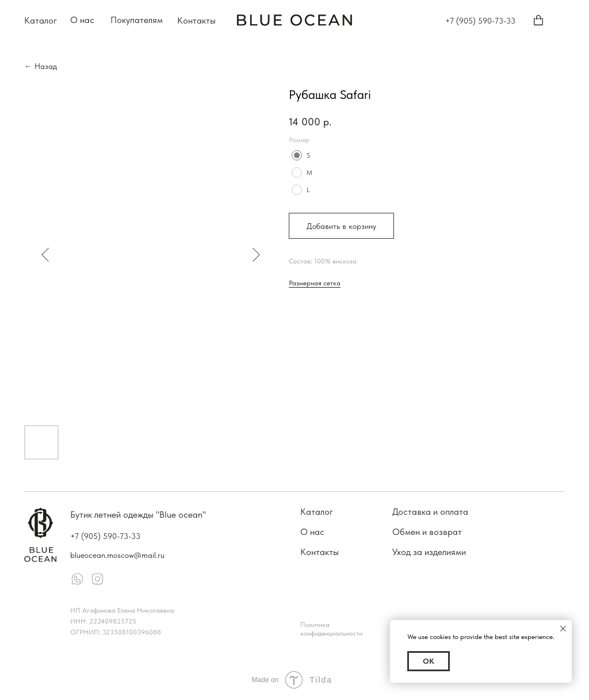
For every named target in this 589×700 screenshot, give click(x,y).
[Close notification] (563, 629)
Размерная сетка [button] (315, 283)
